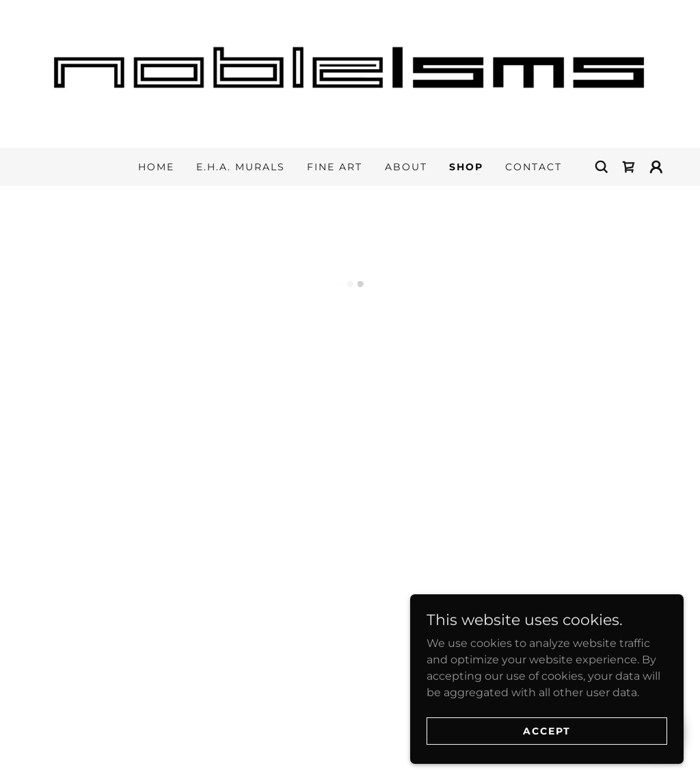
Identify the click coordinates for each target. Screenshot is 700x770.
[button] (629, 167)
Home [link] (156, 167)
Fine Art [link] (335, 167)
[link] (350, 73)
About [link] (406, 167)
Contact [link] (534, 167)
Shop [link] (466, 167)
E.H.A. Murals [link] (241, 167)
